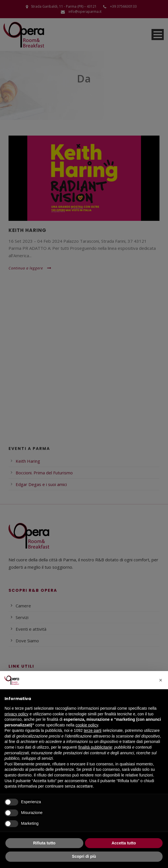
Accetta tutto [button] (124, 843)
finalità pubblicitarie (95, 747)
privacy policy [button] (16, 714)
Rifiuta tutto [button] (44, 843)
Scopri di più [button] (84, 856)
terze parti (93, 730)
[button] (161, 680)
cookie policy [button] (87, 725)
